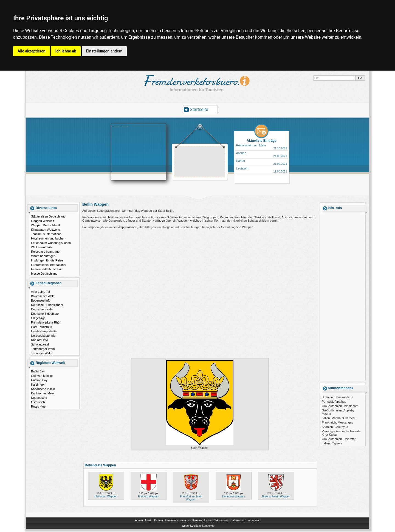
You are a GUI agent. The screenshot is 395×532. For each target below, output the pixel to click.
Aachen (241, 153)
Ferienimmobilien (175, 520)
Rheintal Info (39, 340)
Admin (139, 520)
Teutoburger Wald (43, 349)
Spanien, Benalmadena (337, 397)
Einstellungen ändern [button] (104, 51)
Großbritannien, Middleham (340, 406)
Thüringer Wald (41, 353)
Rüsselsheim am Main (251, 145)
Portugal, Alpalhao (334, 402)
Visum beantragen (43, 256)
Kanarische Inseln (43, 389)
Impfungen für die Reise (47, 260)
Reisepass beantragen (46, 252)
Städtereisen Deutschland (48, 216)
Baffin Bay (38, 371)
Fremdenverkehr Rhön (46, 322)
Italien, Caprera (332, 443)
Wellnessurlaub (41, 247)
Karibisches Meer (43, 393)
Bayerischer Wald (43, 296)
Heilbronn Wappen (106, 496)
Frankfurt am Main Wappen (191, 498)
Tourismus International (47, 234)
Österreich (38, 402)
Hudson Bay (39, 380)
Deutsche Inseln (42, 309)
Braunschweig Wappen (276, 496)
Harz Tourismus (41, 327)
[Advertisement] (200, 162)
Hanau (241, 161)
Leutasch (242, 168)
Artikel (148, 520)
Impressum (254, 520)
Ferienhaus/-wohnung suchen (51, 243)
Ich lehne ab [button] (66, 51)
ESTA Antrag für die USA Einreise (208, 520)
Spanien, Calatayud (335, 427)
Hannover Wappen (234, 496)
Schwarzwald (40, 344)
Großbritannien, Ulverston (339, 439)
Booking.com (120, 126)
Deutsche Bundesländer (47, 305)
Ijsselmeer (38, 385)
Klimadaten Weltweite (46, 230)
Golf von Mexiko (42, 376)
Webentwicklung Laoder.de (198, 526)
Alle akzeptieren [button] (32, 51)
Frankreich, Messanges (337, 422)
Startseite (199, 109)
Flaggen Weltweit (43, 221)
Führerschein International (49, 265)
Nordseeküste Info (43, 336)
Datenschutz (238, 520)
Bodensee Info (41, 300)
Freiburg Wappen (149, 496)
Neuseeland (39, 398)
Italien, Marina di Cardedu (339, 418)
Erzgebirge (38, 318)
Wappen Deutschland (45, 225)
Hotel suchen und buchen (48, 238)
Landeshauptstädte (44, 331)
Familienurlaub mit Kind (47, 269)
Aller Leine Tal (40, 292)
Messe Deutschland (44, 274)
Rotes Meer (39, 406)
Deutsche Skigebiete (45, 314)
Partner (159, 520)
